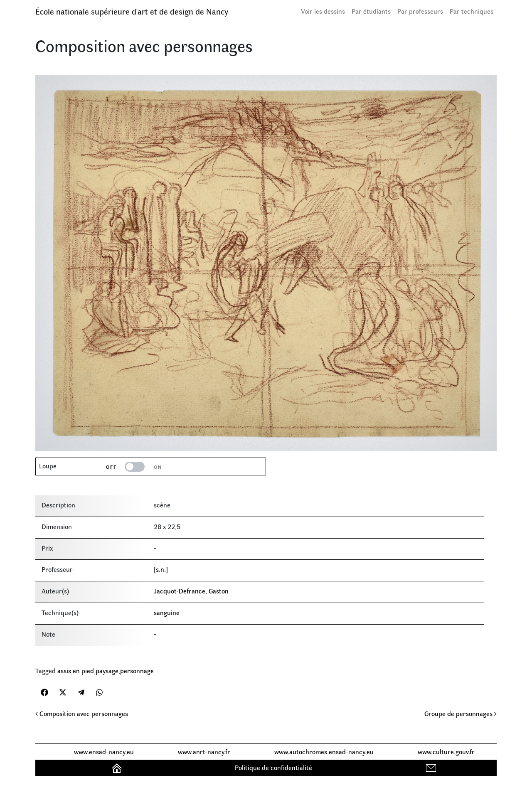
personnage (137, 671)
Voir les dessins (323, 11)
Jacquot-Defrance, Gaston (191, 591)
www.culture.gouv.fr (446, 752)
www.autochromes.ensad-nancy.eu (324, 752)
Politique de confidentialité (273, 767)
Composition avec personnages (82, 713)
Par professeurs (420, 11)
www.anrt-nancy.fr (204, 752)
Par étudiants (371, 11)
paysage (107, 671)
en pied (83, 671)
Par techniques (472, 11)
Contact (432, 767)
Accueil (118, 767)
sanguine (167, 612)
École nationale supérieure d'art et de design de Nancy (132, 11)
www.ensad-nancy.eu (104, 752)
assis (64, 671)
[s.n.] (161, 569)
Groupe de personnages (461, 713)
